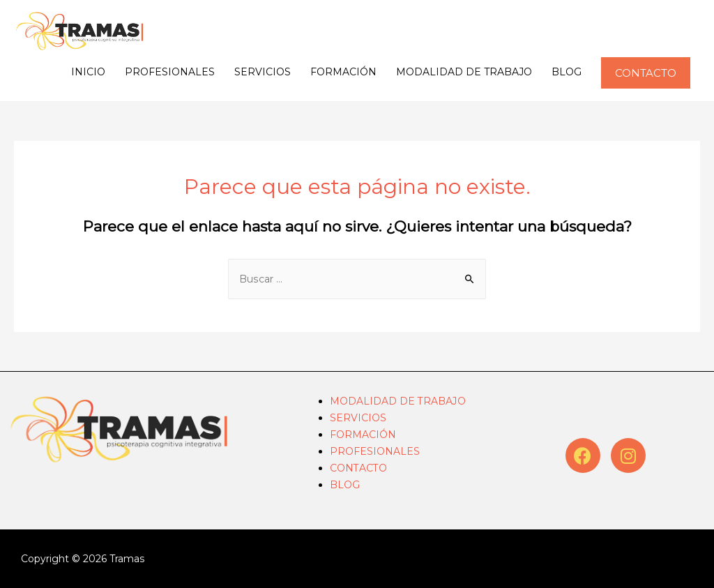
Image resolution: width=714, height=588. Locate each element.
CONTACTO (358, 468)
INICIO (88, 72)
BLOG (567, 72)
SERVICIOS (263, 72)
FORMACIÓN (343, 72)
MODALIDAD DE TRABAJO (464, 72)
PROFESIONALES (170, 72)
